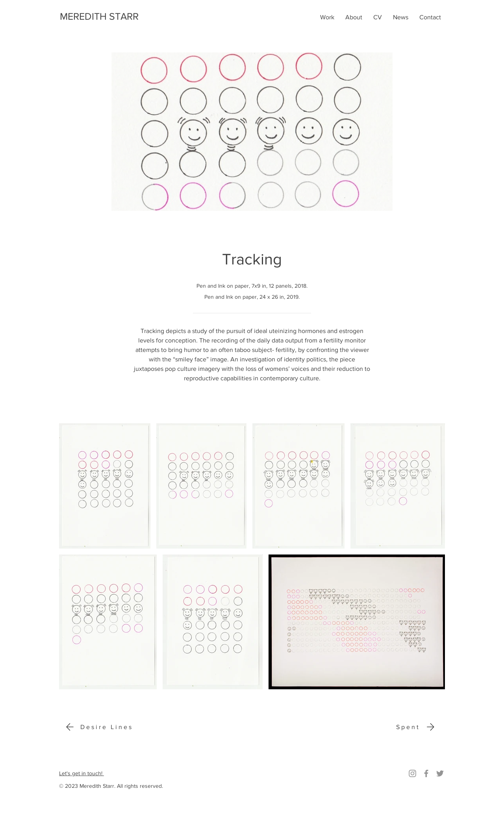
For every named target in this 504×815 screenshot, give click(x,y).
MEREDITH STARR (99, 16)
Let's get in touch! (82, 773)
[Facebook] (426, 773)
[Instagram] (412, 773)
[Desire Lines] (98, 727)
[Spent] (417, 727)
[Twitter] (440, 773)
